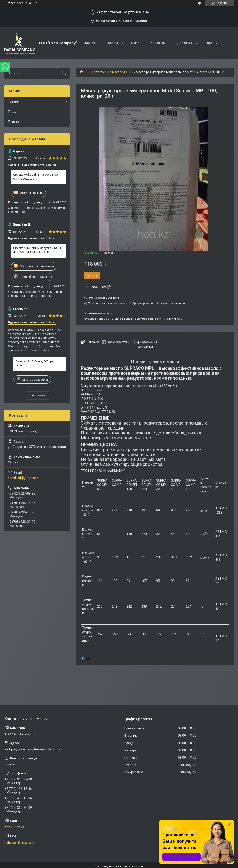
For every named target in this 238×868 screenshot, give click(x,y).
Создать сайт (14, 3)
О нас (135, 43)
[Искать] (64, 73)
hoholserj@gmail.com (23, 478)
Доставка (185, 43)
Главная (89, 43)
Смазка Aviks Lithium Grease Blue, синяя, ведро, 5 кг (36, 177)
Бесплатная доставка (104, 298)
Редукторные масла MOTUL (112, 72)
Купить (92, 275)
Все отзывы (37, 395)
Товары (112, 43)
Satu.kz (139, 866)
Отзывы (14, 121)
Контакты (158, 43)
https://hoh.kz (14, 827)
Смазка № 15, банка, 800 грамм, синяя (37, 363)
